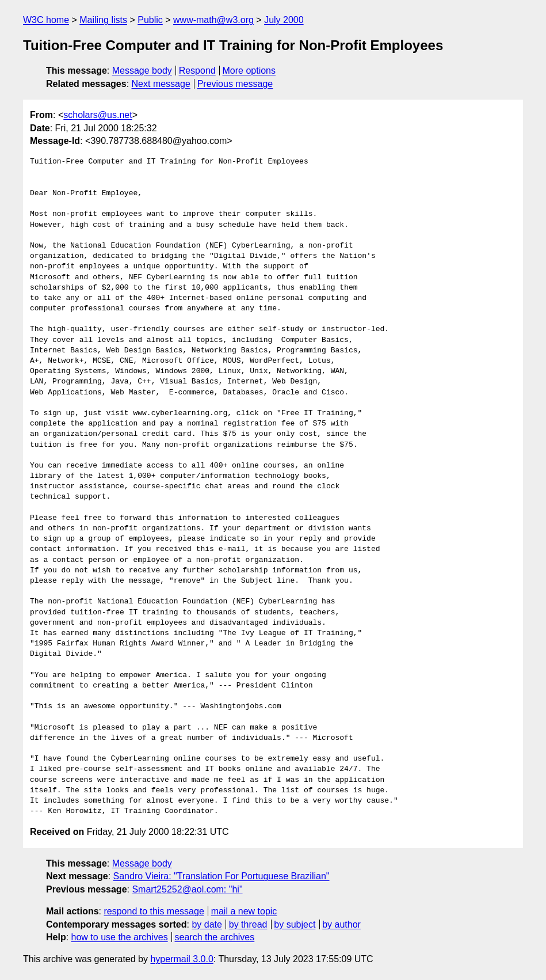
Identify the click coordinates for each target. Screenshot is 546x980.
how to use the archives (120, 937)
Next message (161, 84)
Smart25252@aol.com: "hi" (187, 889)
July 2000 (284, 20)
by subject (295, 924)
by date (207, 924)
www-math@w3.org (213, 20)
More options (249, 71)
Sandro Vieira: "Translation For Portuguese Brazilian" (222, 876)
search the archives (215, 937)
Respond (197, 71)
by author (341, 924)
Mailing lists (103, 20)
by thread (248, 924)
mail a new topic (244, 911)
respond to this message (154, 911)
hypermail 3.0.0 (182, 959)
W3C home (46, 20)
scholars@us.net (98, 115)
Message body (142, 71)
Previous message (235, 84)
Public (150, 20)
